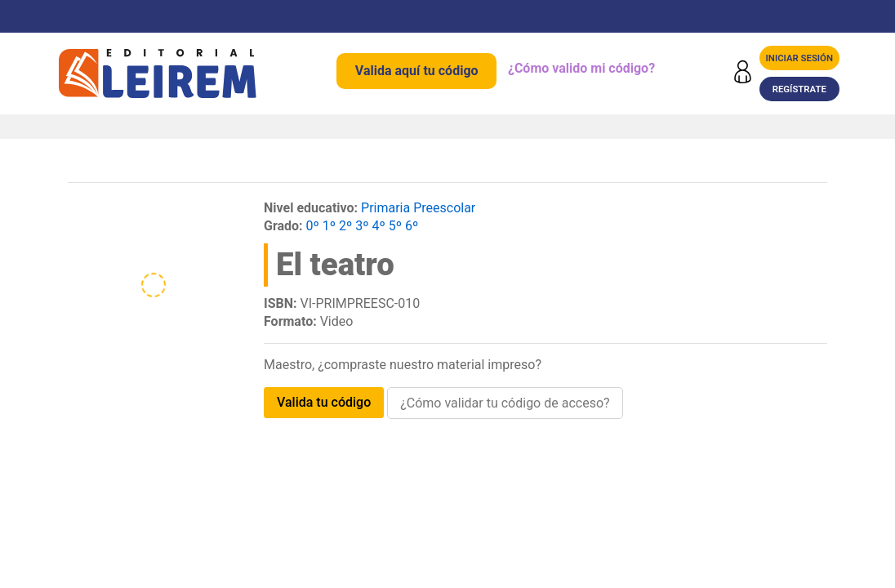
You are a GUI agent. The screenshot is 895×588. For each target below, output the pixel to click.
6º (412, 226)
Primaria (385, 208)
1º (329, 226)
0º (313, 226)
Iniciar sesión (799, 58)
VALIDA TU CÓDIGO (324, 402)
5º (395, 226)
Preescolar (444, 208)
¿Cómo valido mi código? (581, 68)
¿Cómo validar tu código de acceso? (505, 403)
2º (345, 226)
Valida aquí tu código (417, 71)
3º (362, 226)
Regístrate (799, 89)
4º (379, 226)
